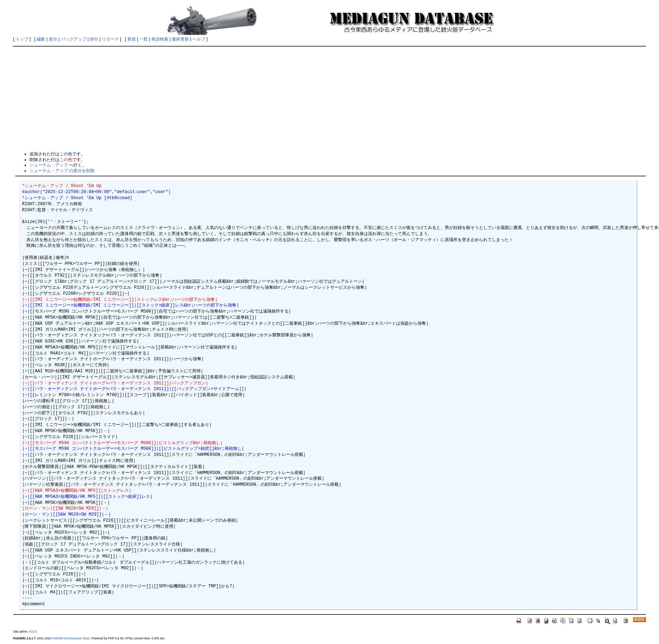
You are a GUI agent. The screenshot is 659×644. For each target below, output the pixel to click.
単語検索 (160, 39)
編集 (41, 39)
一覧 (143, 39)
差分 (53, 39)
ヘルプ (199, 39)
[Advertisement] (329, 99)
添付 (94, 39)
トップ (22, 39)
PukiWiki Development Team (71, 638)
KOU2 (33, 632)
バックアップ (74, 39)
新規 (132, 39)
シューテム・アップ (49, 165)
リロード (110, 39)
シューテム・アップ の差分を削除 (62, 171)
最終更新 (180, 39)
